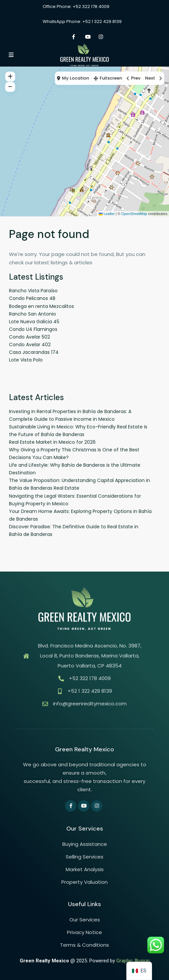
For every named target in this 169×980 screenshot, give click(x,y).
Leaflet (107, 214)
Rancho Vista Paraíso (33, 291)
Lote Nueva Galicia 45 (34, 322)
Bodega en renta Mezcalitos (41, 306)
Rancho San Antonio (32, 314)
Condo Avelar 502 (29, 337)
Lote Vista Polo (26, 360)
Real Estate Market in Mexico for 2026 (52, 442)
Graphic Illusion (133, 961)
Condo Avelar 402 (30, 345)
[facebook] (73, 37)
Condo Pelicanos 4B (32, 298)
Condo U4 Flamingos (33, 329)
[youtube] (87, 37)
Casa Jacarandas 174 (34, 352)
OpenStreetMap (134, 214)
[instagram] (101, 37)
